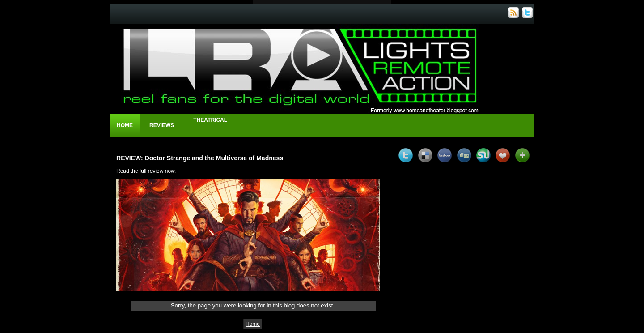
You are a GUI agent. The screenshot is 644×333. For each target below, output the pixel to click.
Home (125, 125)
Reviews (162, 125)
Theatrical (210, 120)
